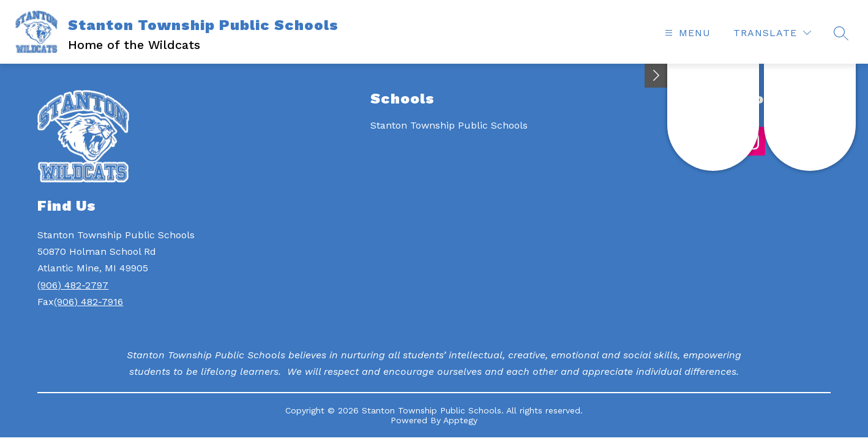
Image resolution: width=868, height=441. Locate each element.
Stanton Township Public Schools (449, 125)
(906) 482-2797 (73, 285)
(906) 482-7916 (88, 302)
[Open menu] (686, 33)
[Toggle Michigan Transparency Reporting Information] (656, 76)
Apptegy (460, 420)
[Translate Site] (772, 33)
